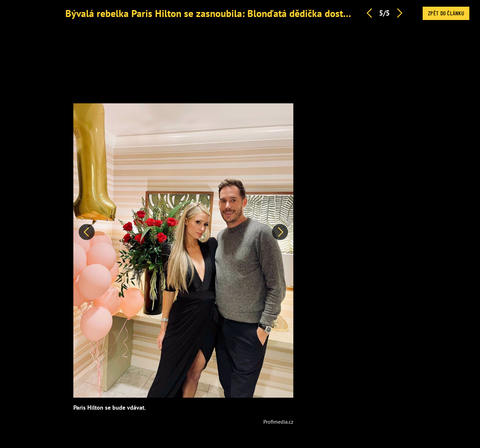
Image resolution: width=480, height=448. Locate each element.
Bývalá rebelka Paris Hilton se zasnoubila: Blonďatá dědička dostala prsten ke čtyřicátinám (259, 13)
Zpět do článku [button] (446, 13)
